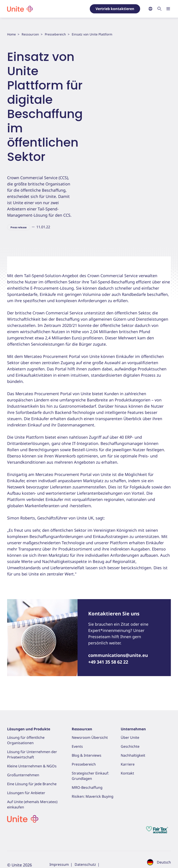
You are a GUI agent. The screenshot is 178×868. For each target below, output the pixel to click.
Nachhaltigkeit (133, 755)
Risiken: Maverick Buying (93, 796)
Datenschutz (85, 864)
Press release (19, 227)
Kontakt (127, 773)
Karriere (128, 764)
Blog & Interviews (87, 755)
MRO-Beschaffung (87, 787)
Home (11, 34)
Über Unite (130, 737)
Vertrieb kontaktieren (115, 9)
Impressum (59, 864)
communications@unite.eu (118, 655)
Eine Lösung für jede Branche (32, 784)
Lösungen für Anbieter (26, 793)
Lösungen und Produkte (29, 729)
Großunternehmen (23, 775)
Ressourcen (30, 34)
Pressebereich (55, 34)
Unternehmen (133, 729)
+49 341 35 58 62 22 (108, 662)
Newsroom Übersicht (90, 737)
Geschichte (130, 746)
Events (77, 746)
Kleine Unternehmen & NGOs (32, 766)
